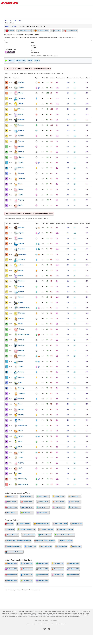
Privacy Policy (35, 615)
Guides (7, 26)
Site (52, 624)
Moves (14, 26)
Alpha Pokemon (70, 31)
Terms (40, 624)
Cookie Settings (52, 615)
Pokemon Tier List (41, 31)
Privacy (47, 624)
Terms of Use (44, 615)
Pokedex (9, 31)
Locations (56, 31)
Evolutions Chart (24, 31)
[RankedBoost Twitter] (45, 629)
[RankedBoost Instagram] (49, 629)
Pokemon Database (61, 624)
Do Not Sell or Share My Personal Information (16, 617)
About (28, 624)
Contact (34, 624)
